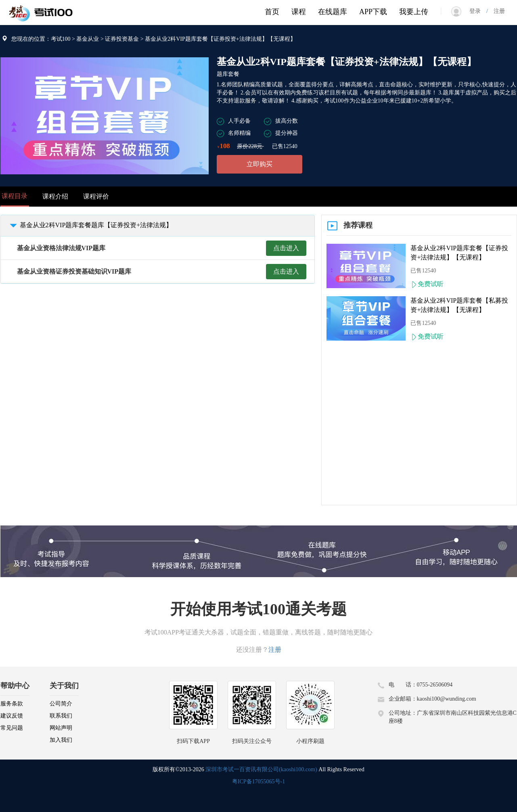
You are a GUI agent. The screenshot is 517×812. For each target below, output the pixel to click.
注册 (496, 11)
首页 (272, 12)
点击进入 (286, 248)
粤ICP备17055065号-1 (258, 782)
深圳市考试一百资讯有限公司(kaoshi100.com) (261, 769)
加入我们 (61, 740)
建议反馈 (12, 716)
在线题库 (333, 12)
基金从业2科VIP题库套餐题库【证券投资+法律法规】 (90, 225)
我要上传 (414, 12)
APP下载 (373, 12)
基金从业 (88, 39)
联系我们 (61, 716)
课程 (299, 12)
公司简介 (61, 704)
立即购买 (260, 164)
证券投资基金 (122, 39)
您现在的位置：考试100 (41, 39)
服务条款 (12, 704)
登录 (478, 11)
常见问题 (12, 728)
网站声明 (61, 728)
